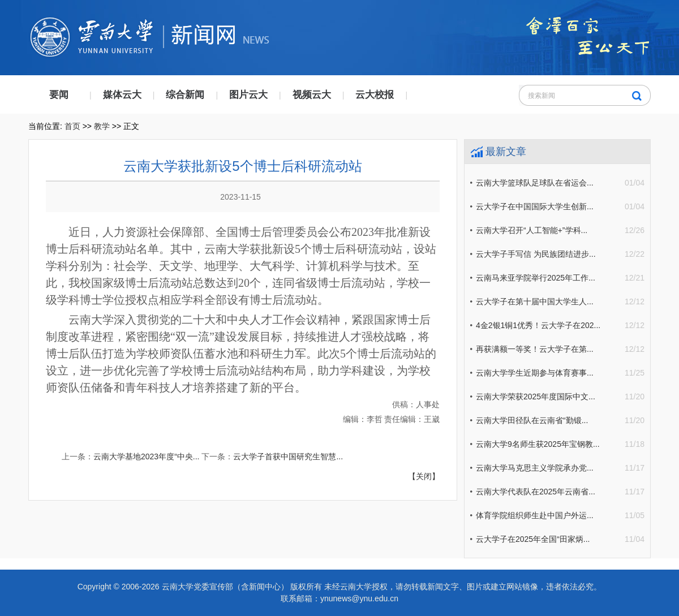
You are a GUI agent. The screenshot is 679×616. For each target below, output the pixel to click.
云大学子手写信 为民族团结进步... (536, 254)
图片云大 (248, 95)
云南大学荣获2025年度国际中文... (536, 397)
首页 (72, 126)
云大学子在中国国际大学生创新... (535, 206)
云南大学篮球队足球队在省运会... (535, 183)
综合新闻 (185, 95)
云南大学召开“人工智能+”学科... (532, 230)
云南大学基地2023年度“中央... (146, 456)
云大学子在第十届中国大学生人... (535, 301)
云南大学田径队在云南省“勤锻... (532, 420)
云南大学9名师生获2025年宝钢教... (538, 444)
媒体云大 (122, 95)
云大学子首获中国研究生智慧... (288, 456)
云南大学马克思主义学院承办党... (535, 468)
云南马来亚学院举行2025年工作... (536, 278)
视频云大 (312, 95)
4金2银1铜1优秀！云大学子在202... (538, 325)
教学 (102, 126)
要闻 (59, 95)
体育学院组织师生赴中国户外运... (535, 515)
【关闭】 (424, 476)
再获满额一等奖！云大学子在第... (535, 349)
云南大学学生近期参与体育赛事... (535, 373)
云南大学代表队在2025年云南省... (536, 492)
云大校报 (375, 95)
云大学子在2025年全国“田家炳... (533, 539)
